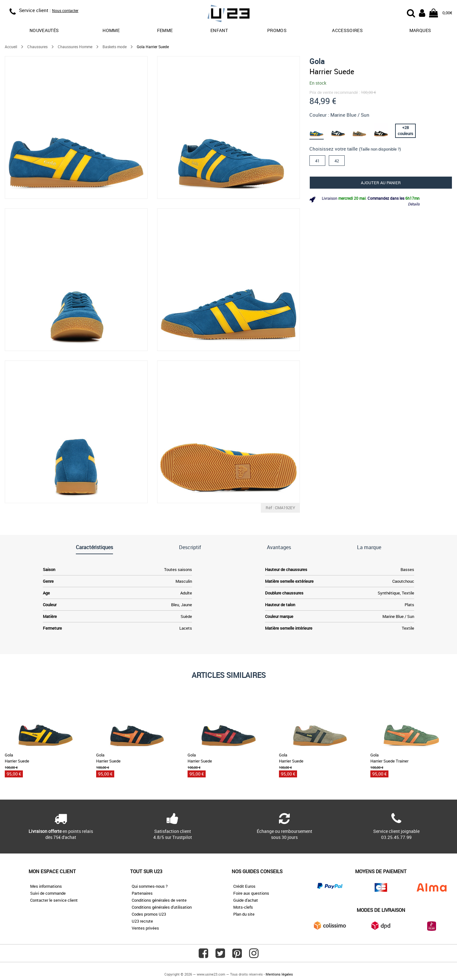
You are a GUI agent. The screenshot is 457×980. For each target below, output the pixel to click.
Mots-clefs (243, 907)
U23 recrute (142, 921)
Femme (165, 30)
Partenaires (142, 893)
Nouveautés (44, 30)
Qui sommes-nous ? (150, 886)
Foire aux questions (251, 893)
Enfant (219, 30)
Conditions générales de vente (159, 900)
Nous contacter (65, 10)
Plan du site (244, 914)
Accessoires (347, 30)
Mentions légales (279, 974)
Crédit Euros (244, 886)
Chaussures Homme (75, 47)
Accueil (11, 47)
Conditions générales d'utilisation (162, 907)
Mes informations (46, 886)
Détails (414, 204)
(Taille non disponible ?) (380, 149)
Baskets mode (115, 47)
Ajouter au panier (381, 183)
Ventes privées (145, 928)
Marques (420, 30)
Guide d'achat (246, 900)
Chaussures (37, 47)
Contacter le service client (54, 900)
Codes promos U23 (149, 914)
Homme (111, 30)
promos (277, 30)
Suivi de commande (48, 893)
